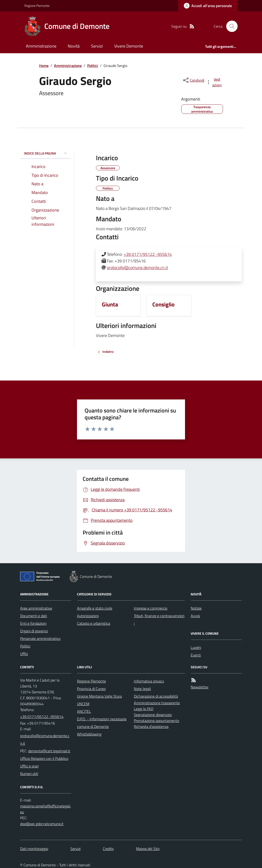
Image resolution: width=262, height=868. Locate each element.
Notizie (196, 608)
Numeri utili (29, 774)
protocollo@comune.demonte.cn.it (137, 268)
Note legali (142, 689)
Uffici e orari (29, 766)
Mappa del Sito (148, 849)
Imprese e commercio (151, 608)
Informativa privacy (149, 681)
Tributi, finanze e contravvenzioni (159, 620)
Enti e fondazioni (33, 623)
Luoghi (196, 647)
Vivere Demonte (129, 46)
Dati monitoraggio (34, 849)
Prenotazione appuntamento (156, 721)
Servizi (97, 46)
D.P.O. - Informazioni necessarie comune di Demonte (102, 723)
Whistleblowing (89, 734)
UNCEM (83, 704)
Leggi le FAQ (144, 709)
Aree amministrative (36, 608)
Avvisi (195, 616)
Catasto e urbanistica (94, 623)
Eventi (196, 655)
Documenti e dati (34, 616)
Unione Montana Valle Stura (99, 696)
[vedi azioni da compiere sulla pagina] (214, 82)
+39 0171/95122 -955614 (148, 254)
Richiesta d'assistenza (151, 726)
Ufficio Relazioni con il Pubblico (44, 758)
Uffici (24, 654)
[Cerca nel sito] (230, 26)
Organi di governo (34, 631)
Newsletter (200, 687)
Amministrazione (41, 46)
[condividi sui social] (193, 80)
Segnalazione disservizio (153, 715)
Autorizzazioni (88, 616)
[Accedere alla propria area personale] (208, 6)
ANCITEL (84, 711)
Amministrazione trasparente (157, 703)
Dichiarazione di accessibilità (156, 696)
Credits (108, 849)
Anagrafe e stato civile (95, 608)
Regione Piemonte (37, 6)
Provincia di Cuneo (91, 689)
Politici (93, 66)
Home (44, 66)
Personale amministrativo (40, 638)
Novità (74, 46)
